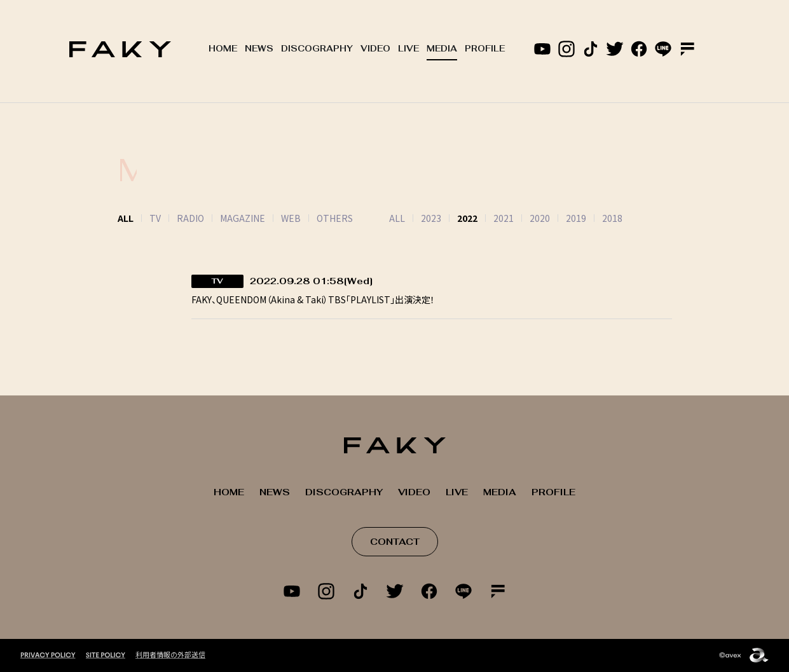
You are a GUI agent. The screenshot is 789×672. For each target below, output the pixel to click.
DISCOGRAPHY (317, 49)
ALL (381, 218)
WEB (291, 218)
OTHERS (335, 218)
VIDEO (375, 49)
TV (155, 218)
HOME (223, 49)
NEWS (259, 49)
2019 (560, 218)
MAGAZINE (243, 218)
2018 (596, 218)
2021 (488, 218)
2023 (415, 218)
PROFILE (485, 49)
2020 (524, 218)
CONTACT (395, 542)
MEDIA (442, 49)
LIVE (408, 49)
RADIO (190, 218)
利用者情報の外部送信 (170, 654)
